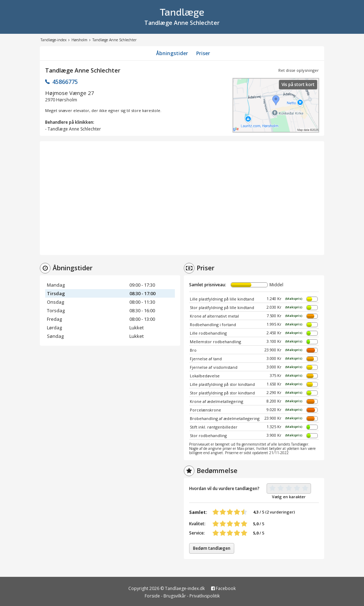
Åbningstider (172, 53)
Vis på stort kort (298, 84)
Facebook (223, 588)
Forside (152, 596)
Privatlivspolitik (205, 596)
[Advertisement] (182, 198)
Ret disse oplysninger (299, 70)
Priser (203, 53)
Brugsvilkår (175, 596)
